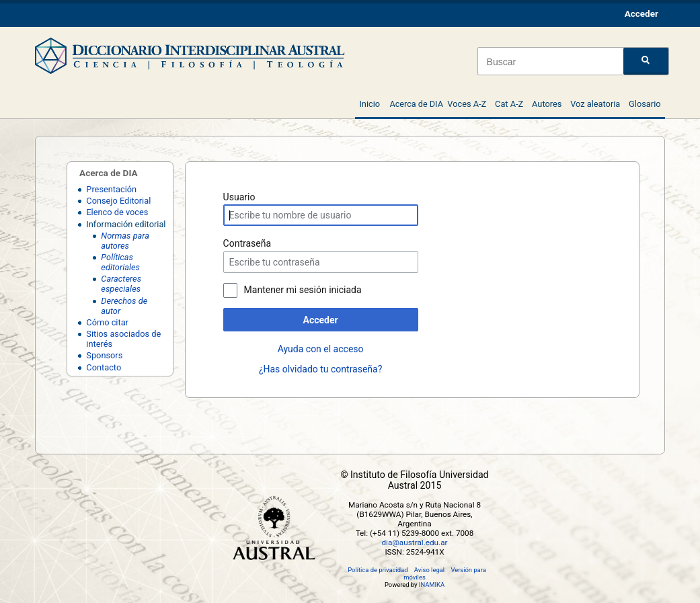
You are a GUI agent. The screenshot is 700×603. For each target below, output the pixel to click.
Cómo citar (107, 322)
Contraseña (247, 243)
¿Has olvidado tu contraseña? (320, 369)
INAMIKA (432, 585)
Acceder (321, 320)
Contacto (104, 367)
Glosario (645, 104)
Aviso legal (429, 570)
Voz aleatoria (595, 104)
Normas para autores (125, 241)
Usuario (239, 197)
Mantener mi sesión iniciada (303, 290)
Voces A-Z (467, 104)
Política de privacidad (378, 570)
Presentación (111, 189)
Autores (547, 104)
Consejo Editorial (118, 201)
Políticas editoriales (120, 262)
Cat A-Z (509, 104)
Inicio (370, 104)
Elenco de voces (117, 212)
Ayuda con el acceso (321, 349)
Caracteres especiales (121, 284)
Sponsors (104, 355)
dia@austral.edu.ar (414, 542)
